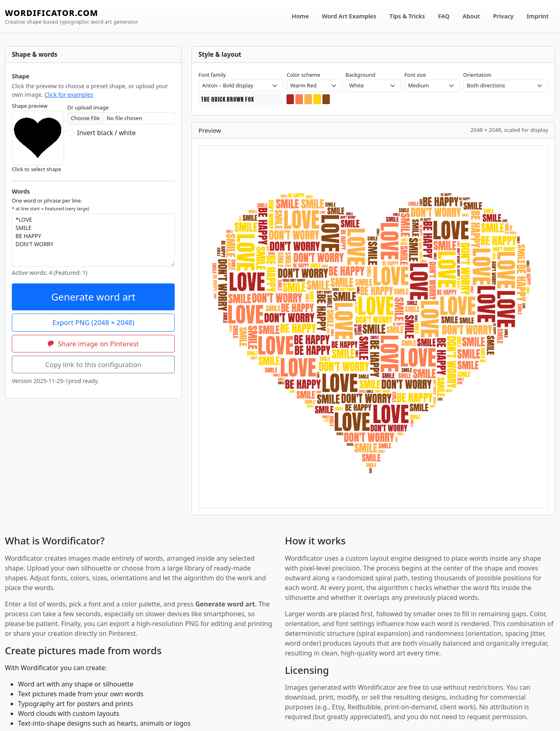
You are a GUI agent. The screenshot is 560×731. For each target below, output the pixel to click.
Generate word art (93, 297)
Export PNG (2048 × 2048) (93, 322)
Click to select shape (37, 169)
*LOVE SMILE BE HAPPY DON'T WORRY (93, 240)
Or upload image (88, 107)
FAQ (444, 16)
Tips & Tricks (407, 16)
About (471, 16)
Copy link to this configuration (93, 364)
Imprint (538, 16)
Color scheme (303, 75)
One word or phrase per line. (50, 204)
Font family (212, 75)
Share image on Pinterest (93, 344)
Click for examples (69, 95)
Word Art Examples (349, 16)
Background (361, 75)
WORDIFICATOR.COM (72, 17)
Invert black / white (107, 133)
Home (300, 16)
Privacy (503, 16)
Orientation (477, 75)
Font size (415, 75)
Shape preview (30, 106)
